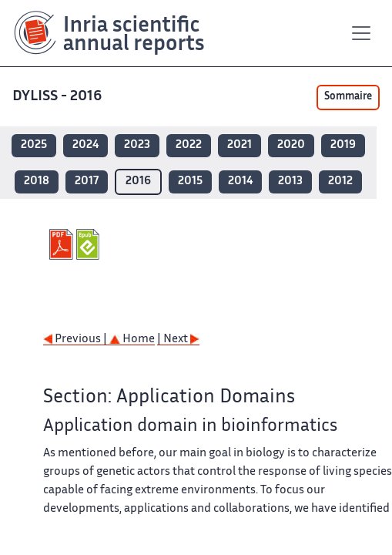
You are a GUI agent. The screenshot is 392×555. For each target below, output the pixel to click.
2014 (240, 182)
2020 (291, 145)
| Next (178, 340)
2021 (240, 145)
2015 (190, 182)
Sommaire (348, 97)
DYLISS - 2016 (59, 97)
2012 (340, 182)
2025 (34, 145)
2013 (290, 182)
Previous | (76, 340)
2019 (343, 145)
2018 (37, 182)
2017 (87, 182)
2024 (85, 145)
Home (132, 340)
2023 (137, 145)
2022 (189, 145)
